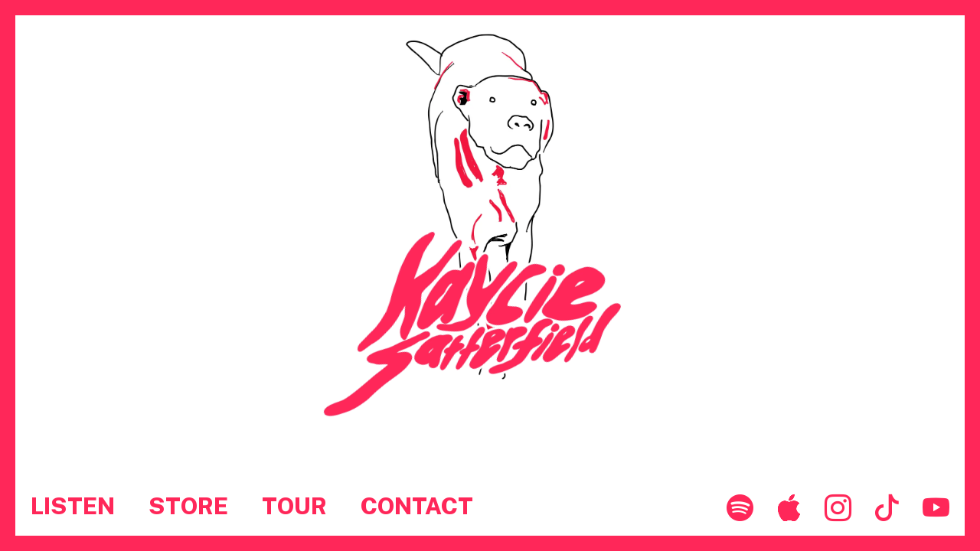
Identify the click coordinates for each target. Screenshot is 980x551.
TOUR (294, 506)
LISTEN (73, 506)
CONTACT (417, 506)
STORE (188, 506)
